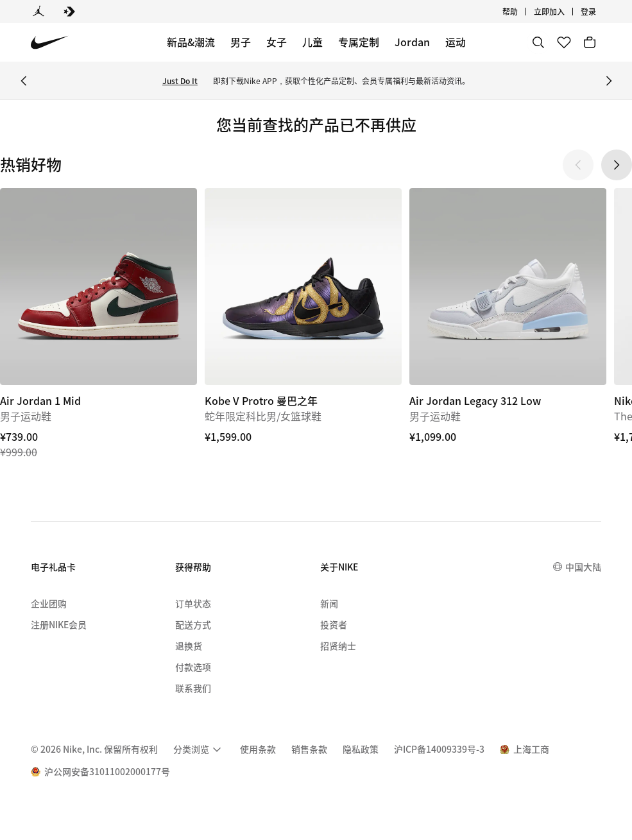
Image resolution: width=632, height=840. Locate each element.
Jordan (412, 42)
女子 (277, 42)
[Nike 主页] (50, 43)
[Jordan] (38, 12)
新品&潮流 (191, 42)
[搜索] (538, 42)
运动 (456, 42)
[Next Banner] (609, 81)
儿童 (312, 42)
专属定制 (359, 42)
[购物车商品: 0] (590, 42)
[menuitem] (199, 750)
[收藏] (564, 42)
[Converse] (69, 12)
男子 (241, 42)
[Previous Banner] (24, 81)
